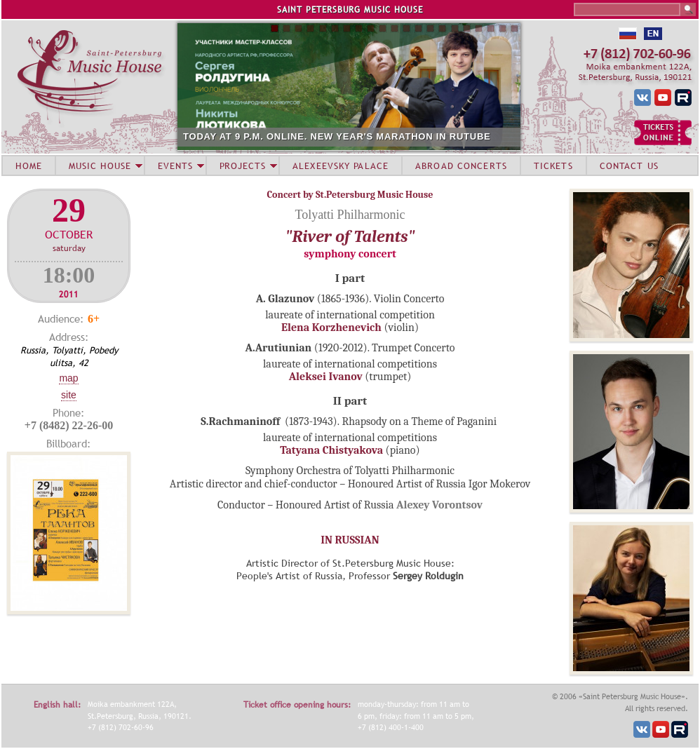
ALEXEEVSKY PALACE (341, 166)
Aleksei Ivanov (326, 377)
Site (69, 395)
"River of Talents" (350, 236)
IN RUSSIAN (350, 540)
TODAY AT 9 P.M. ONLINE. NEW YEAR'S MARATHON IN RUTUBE (337, 136)
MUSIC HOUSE (100, 166)
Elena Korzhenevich (331, 328)
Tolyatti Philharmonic (350, 215)
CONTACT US (629, 166)
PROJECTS (243, 166)
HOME (29, 166)
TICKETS (553, 166)
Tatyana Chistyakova (332, 450)
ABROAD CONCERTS (461, 166)
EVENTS (175, 166)
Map (68, 378)
